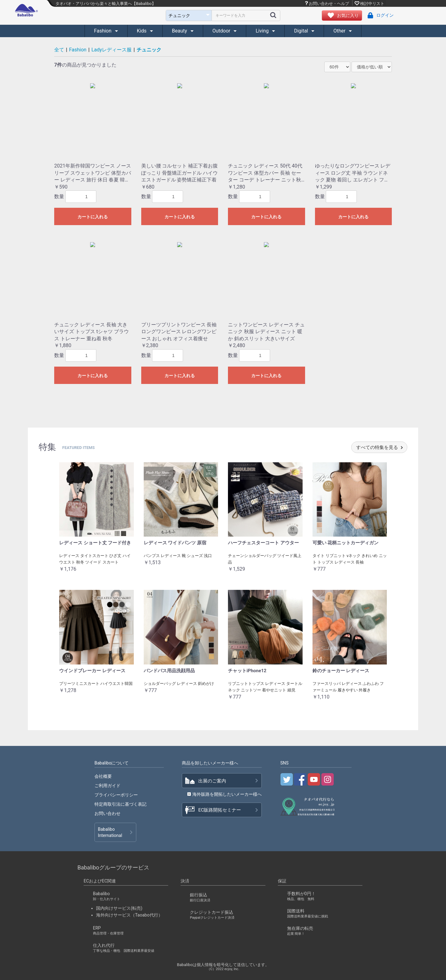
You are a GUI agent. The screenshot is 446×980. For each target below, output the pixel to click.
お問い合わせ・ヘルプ (329, 3)
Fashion (103, 31)
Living (263, 31)
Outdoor (222, 31)
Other (340, 31)
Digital (302, 31)
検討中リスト (372, 3)
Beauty (180, 31)
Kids (142, 31)
